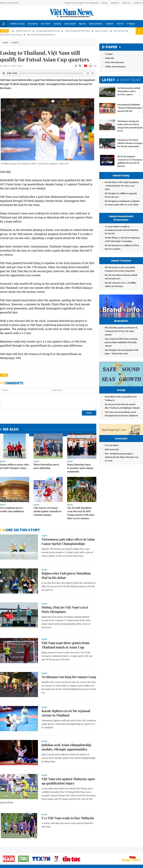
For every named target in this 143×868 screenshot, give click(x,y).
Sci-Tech (46, 24)
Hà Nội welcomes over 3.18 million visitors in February (121, 284)
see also (11, 429)
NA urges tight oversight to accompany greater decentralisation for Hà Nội (122, 230)
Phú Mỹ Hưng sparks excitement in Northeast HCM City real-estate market (121, 331)
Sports (82, 24)
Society (57, 24)
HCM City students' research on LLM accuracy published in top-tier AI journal (130, 161)
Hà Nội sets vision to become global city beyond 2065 (121, 277)
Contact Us (138, 3)
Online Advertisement (115, 66)
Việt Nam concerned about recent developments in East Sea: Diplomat (121, 418)
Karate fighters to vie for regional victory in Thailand (66, 713)
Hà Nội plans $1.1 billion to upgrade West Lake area (121, 195)
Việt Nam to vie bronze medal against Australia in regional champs (47, 511)
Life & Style (70, 24)
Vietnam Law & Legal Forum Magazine (82, 3)
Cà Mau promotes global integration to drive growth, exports (129, 91)
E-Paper (131, 24)
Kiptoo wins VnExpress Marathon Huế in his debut (66, 575)
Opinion (110, 24)
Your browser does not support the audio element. (48, 73)
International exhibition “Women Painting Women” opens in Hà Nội (130, 108)
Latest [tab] (108, 80)
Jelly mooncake (112, 472)
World (120, 24)
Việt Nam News (71, 13)
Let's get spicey (112, 467)
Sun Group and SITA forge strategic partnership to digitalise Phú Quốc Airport (121, 342)
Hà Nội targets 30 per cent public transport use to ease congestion (120, 269)
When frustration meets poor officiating (46, 466)
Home (5, 43)
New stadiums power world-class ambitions (12, 509)
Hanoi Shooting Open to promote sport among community (80, 468)
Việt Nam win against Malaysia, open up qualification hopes (68, 781)
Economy (33, 24)
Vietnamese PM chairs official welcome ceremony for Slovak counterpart (130, 143)
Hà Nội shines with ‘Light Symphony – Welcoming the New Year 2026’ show (122, 186)
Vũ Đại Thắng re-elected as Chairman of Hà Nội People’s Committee (122, 239)
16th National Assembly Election (41, 35)
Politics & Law (18, 24)
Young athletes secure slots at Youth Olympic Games (15, 466)
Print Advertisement (115, 62)
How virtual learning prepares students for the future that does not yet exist (122, 479)
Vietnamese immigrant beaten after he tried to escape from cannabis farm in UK (130, 126)
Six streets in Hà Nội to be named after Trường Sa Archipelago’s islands (122, 410)
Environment (96, 24)
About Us (126, 3)
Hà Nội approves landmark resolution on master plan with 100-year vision (122, 203)
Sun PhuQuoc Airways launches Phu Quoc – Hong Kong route (122, 352)
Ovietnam (115, 3)
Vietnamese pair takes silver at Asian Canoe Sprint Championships (68, 541)
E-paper (110, 47)
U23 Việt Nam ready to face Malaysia (68, 818)
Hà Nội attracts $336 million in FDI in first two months (122, 247)
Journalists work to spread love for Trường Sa (121, 403)
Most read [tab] (131, 80)
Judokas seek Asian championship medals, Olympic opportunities (66, 747)
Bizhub (105, 3)
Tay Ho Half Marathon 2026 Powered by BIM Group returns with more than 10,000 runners (81, 513)
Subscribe (110, 58)
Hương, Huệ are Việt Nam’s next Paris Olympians (65, 609)
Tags (4, 375)
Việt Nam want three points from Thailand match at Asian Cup (66, 645)
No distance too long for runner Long (69, 677)
